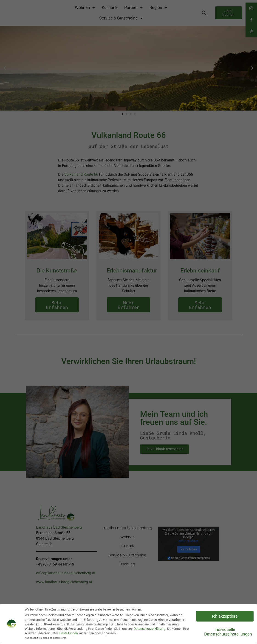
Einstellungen (68, 633)
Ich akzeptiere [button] (225, 616)
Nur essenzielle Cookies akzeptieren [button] (46, 638)
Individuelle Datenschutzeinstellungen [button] (228, 632)
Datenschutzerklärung (150, 629)
